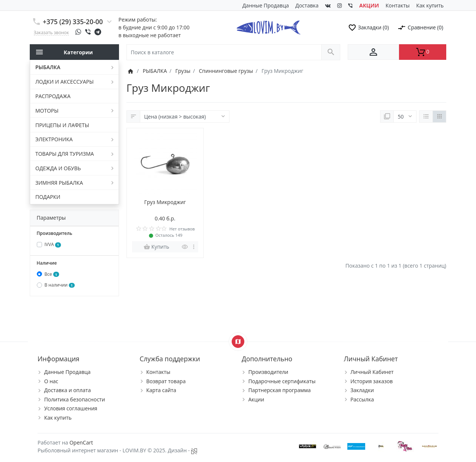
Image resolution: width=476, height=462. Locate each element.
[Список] (426, 117)
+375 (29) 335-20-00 (73, 22)
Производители (268, 372)
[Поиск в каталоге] (224, 52)
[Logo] (268, 27)
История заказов (372, 381)
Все (52, 274)
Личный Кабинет (372, 372)
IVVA (53, 244)
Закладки (362, 390)
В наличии (60, 285)
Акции (256, 399)
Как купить (430, 5)
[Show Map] (238, 342)
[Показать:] (405, 117)
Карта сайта (161, 390)
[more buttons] (194, 247)
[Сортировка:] (185, 117)
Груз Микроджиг (165, 202)
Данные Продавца (266, 5)
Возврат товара (166, 381)
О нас (51, 381)
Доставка (307, 5)
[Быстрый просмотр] (185, 247)
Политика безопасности (75, 399)
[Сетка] (439, 117)
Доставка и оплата (68, 390)
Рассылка (362, 399)
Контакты (398, 5)
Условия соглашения (71, 408)
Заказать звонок (52, 32)
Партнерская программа (280, 390)
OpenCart (81, 442)
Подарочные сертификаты (282, 381)
